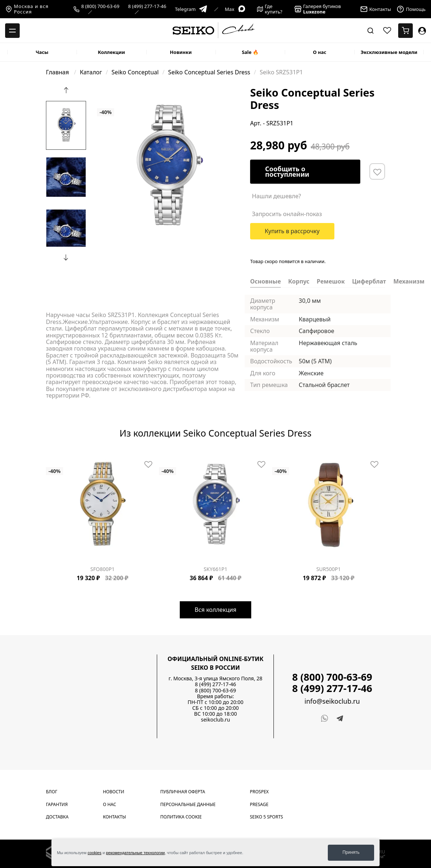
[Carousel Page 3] (108, 92)
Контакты (114, 817)
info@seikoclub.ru (332, 701)
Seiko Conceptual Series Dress (209, 72)
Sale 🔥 (250, 52)
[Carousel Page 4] (112, 92)
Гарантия (57, 804)
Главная (58, 72)
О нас (320, 52)
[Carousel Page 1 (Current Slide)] (99, 92)
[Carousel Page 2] (104, 92)
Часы (42, 52)
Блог (52, 792)
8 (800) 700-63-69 (100, 7)
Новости (113, 792)
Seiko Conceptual (135, 72)
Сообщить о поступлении (287, 171)
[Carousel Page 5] (66, 455)
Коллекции (111, 52)
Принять (351, 852)
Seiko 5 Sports (266, 817)
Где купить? (270, 9)
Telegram (191, 9)
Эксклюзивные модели (389, 52)
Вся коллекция (215, 610)
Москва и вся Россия (27, 9)
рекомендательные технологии (135, 853)
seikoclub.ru (215, 720)
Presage (259, 804)
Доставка (57, 817)
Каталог (91, 72)
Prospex (259, 792)
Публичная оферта (183, 792)
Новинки (181, 52)
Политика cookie (181, 817)
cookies (94, 853)
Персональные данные (188, 804)
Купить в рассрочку (292, 231)
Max (236, 9)
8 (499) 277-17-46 (147, 7)
